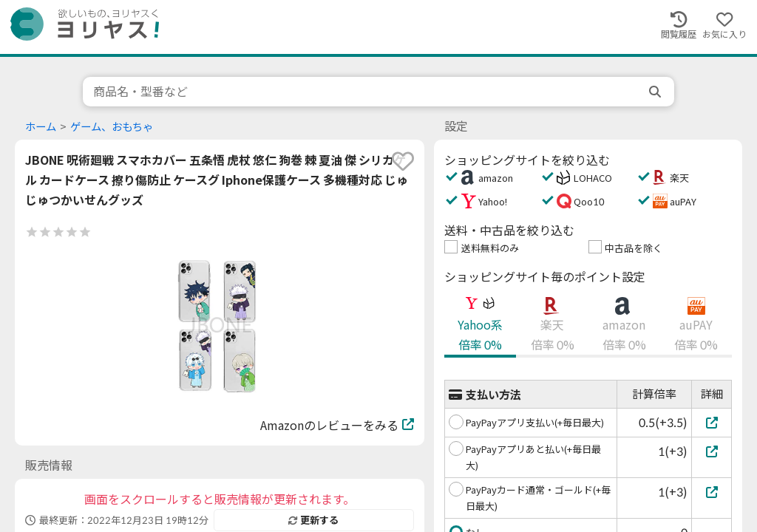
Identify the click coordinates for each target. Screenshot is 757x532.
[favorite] (403, 161)
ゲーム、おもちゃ (112, 127)
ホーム (41, 127)
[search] (656, 92)
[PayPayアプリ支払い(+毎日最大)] (712, 422)
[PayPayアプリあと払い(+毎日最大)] (712, 451)
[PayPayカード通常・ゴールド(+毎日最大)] (712, 492)
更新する (313, 520)
